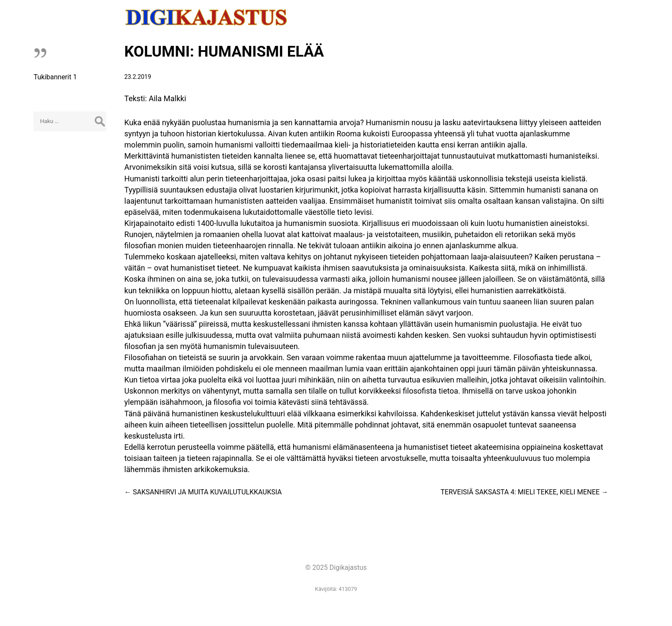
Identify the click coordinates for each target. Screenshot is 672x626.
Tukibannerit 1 (55, 77)
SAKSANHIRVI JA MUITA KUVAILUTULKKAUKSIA (203, 492)
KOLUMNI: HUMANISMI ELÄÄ (224, 52)
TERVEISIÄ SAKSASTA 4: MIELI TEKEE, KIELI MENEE (524, 492)
